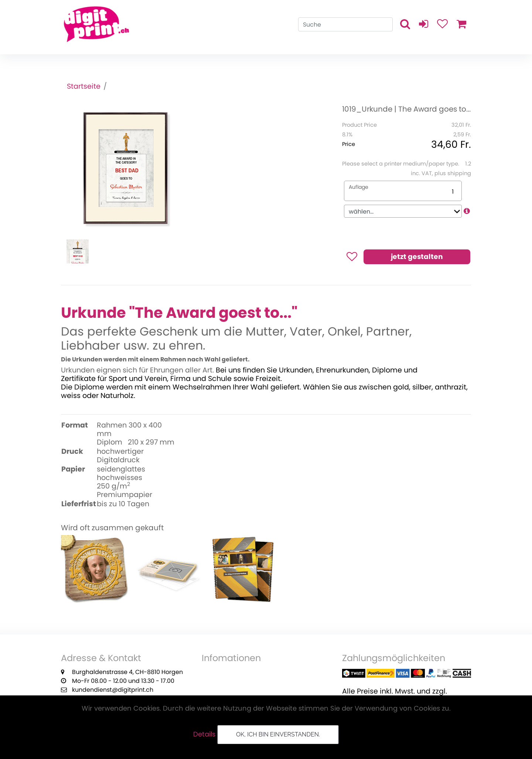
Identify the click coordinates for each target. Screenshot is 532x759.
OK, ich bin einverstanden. (278, 734)
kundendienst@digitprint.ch (113, 690)
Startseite (84, 86)
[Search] (345, 24)
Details (204, 734)
